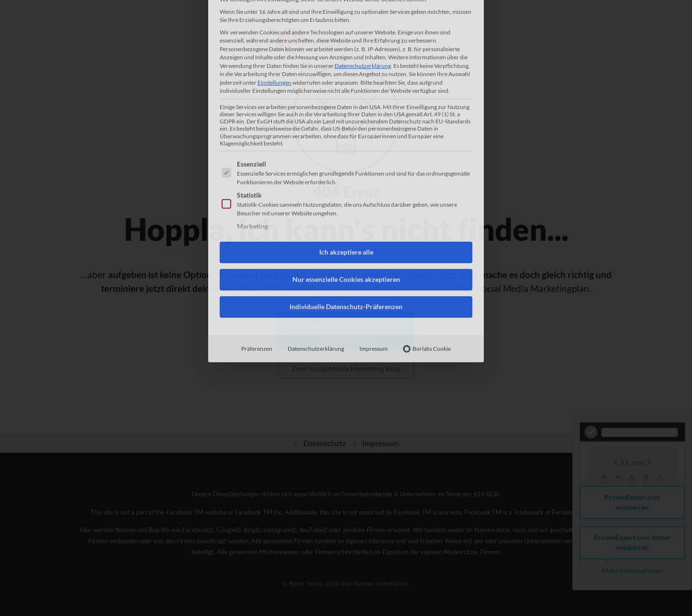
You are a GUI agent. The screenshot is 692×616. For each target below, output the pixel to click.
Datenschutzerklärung (316, 247)
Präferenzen (257, 247)
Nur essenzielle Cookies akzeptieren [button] (346, 178)
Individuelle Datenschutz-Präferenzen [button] (346, 205)
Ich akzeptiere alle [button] (346, 150)
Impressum (374, 247)
